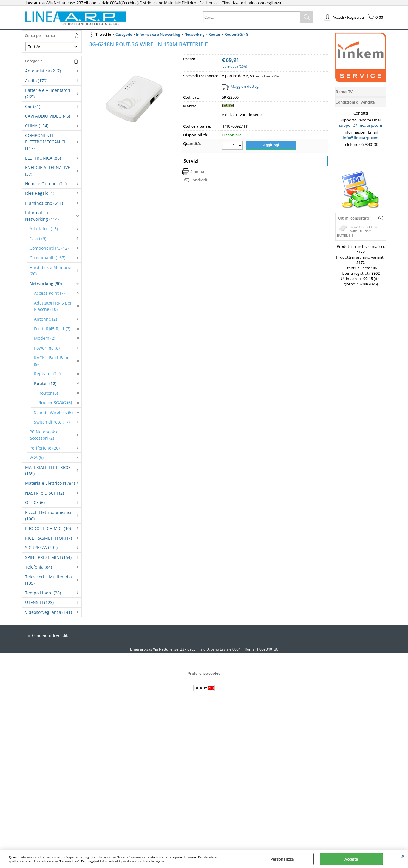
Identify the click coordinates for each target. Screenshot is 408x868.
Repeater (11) (47, 374)
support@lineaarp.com (361, 125)
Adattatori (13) (44, 229)
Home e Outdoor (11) (46, 184)
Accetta (351, 859)
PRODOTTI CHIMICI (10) (48, 528)
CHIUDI (403, 856)
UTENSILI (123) (39, 602)
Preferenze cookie (204, 673)
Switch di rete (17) (52, 422)
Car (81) (33, 106)
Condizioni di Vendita (51, 635)
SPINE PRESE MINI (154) (48, 557)
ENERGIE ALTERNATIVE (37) (48, 171)
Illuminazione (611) (44, 203)
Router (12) (45, 383)
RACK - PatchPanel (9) (52, 361)
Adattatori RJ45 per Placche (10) (53, 306)
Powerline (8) (47, 348)
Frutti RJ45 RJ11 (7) (52, 329)
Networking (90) (46, 284)
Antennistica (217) (43, 71)
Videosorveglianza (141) (48, 612)
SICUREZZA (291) (41, 547)
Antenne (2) (45, 319)
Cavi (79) (38, 238)
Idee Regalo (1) (40, 193)
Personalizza (282, 859)
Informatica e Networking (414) (42, 216)
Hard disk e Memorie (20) (50, 271)
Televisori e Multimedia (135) (48, 580)
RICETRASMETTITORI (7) (48, 538)
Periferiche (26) (45, 448)
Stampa (197, 172)
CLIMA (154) (37, 126)
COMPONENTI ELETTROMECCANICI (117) (45, 142)
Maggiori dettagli (245, 86)
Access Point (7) (49, 293)
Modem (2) (45, 338)
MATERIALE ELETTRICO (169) (48, 470)
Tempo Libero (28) (43, 593)
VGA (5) (37, 457)
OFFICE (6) (35, 502)
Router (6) (48, 393)
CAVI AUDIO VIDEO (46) (48, 116)
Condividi (199, 180)
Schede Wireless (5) (53, 412)
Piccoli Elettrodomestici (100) (48, 515)
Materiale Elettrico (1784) (50, 483)
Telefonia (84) (38, 567)
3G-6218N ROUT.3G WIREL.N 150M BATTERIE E (358, 231)
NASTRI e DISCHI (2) (44, 493)
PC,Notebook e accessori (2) (44, 435)
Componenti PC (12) (49, 248)
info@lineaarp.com (361, 138)
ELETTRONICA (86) (43, 158)
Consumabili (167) (47, 258)
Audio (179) (36, 81)
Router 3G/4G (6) (55, 403)
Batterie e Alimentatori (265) (48, 93)
